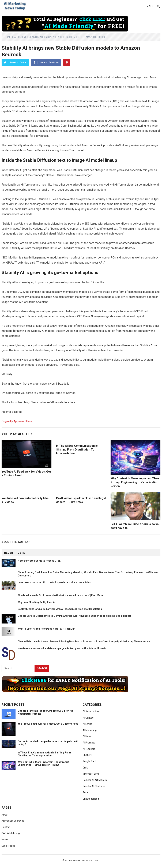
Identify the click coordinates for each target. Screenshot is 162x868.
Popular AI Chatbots (94, 786)
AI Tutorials (89, 749)
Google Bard (89, 761)
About (5, 815)
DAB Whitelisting (11, 833)
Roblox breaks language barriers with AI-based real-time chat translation (60, 609)
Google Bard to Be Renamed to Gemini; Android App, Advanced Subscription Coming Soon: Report (74, 616)
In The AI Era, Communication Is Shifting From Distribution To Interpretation (77, 449)
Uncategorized (91, 799)
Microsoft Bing (91, 774)
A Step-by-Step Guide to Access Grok (39, 561)
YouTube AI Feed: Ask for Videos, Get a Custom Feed (48, 724)
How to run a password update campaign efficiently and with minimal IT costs (62, 648)
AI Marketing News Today (85, 860)
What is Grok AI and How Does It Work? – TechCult (46, 629)
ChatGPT (88, 755)
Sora (85, 792)
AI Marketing (90, 730)
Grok (85, 768)
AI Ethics (87, 724)
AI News (87, 736)
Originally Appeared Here (17, 421)
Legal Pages (8, 846)
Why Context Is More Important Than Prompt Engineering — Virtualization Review (135, 482)
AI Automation (91, 711)
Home (8, 37)
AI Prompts (89, 743)
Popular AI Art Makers (95, 780)
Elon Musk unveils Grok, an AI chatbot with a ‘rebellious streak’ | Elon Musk (60, 595)
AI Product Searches (13, 821)
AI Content (20, 37)
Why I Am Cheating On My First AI (36, 602)
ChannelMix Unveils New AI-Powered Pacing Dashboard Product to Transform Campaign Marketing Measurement (84, 642)
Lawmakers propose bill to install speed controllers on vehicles (54, 582)
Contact (6, 827)
